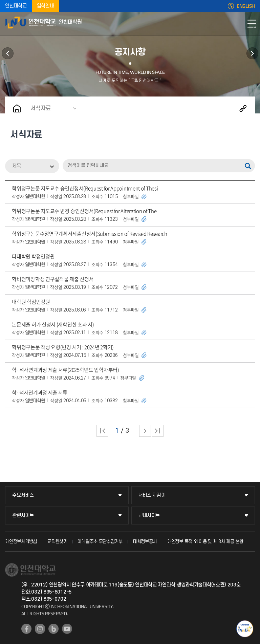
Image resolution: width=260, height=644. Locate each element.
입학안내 (46, 6)
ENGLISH (246, 6)
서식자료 (41, 108)
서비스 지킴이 (152, 495)
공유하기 (243, 108)
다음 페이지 (145, 431)
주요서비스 (23, 495)
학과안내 (8, 53)
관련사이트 (23, 516)
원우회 (252, 53)
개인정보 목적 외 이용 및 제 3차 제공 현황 (205, 542)
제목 (17, 166)
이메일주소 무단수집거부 (100, 542)
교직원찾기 (57, 542)
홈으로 (17, 108)
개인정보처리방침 (21, 542)
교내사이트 (149, 516)
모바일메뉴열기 (252, 24)
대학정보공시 (145, 542)
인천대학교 (16, 6)
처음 (102, 431)
